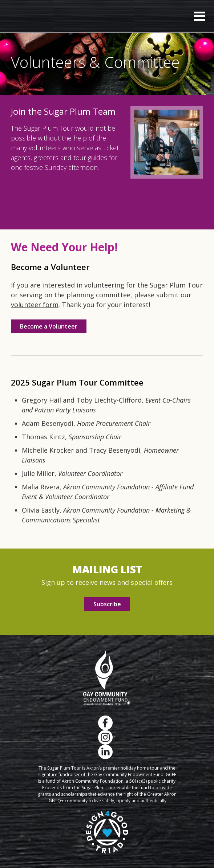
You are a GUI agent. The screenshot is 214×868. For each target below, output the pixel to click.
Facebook (105, 723)
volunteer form (35, 305)
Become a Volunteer (49, 326)
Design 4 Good (107, 832)
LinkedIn (105, 752)
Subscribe (107, 604)
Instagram (105, 737)
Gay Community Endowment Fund (107, 678)
